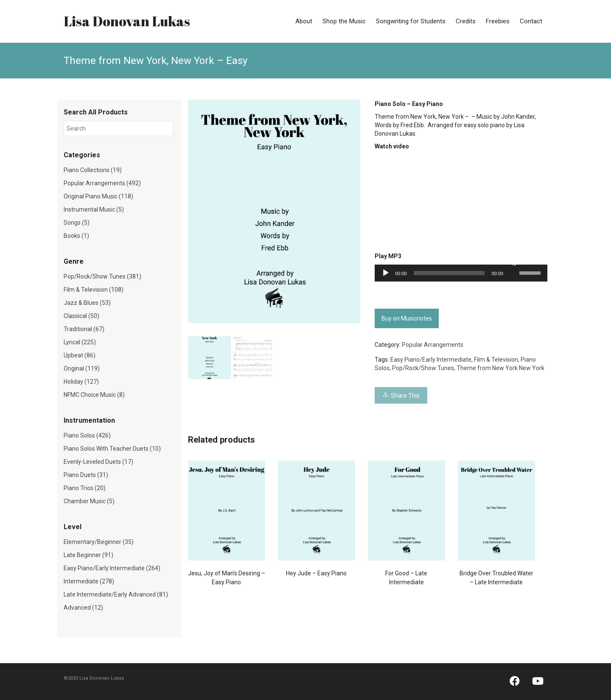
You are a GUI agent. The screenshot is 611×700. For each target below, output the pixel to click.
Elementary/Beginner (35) (99, 542)
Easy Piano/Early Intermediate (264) (112, 568)
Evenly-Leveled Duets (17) (98, 462)
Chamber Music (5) (89, 501)
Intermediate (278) (89, 581)
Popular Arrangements (433, 345)
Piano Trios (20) (85, 488)
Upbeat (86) (80, 355)
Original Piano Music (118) (98, 196)
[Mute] (513, 262)
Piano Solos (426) (87, 435)
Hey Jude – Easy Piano (316, 573)
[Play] (386, 273)
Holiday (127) (81, 382)
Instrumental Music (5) (94, 209)
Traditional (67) (84, 329)
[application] (461, 273)
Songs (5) (77, 223)
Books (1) (76, 236)
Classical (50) (81, 316)
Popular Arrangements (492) (102, 183)
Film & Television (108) (94, 290)
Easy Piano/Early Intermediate (431, 360)
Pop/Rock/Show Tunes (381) (102, 276)
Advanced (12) (83, 608)
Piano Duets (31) (86, 475)
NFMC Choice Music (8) (94, 395)
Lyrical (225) (80, 342)
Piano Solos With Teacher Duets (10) (112, 449)
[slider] (449, 273)
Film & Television (496, 360)
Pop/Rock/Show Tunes (423, 368)
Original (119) (82, 368)
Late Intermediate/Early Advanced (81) (116, 594)
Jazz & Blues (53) (87, 303)
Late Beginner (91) (88, 555)
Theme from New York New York (500, 368)
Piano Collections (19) (93, 170)
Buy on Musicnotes (407, 318)
